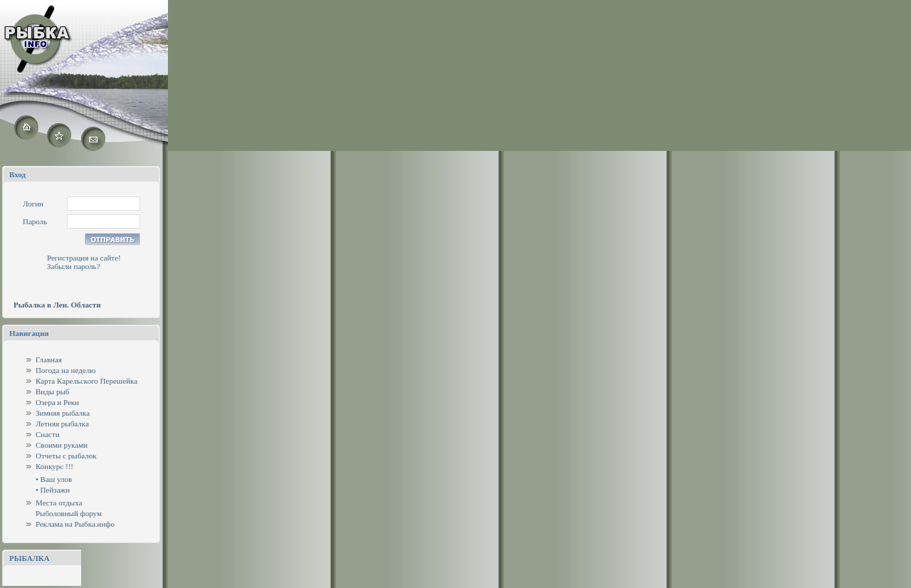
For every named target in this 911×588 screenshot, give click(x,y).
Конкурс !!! (54, 466)
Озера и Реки (57, 402)
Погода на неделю (65, 370)
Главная (49, 359)
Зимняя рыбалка (63, 413)
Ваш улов (57, 479)
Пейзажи (55, 490)
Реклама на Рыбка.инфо (75, 524)
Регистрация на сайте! (84, 258)
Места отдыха (59, 503)
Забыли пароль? (74, 266)
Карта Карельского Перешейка (86, 381)
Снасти (48, 434)
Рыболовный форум (69, 513)
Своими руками (62, 445)
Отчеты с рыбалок (66, 456)
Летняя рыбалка (62, 424)
